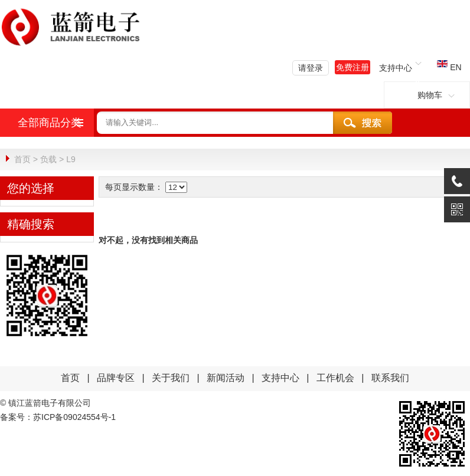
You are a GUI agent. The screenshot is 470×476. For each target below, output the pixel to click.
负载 (48, 159)
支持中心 (280, 377)
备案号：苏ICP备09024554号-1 (58, 416)
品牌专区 (116, 377)
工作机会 (335, 377)
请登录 (311, 68)
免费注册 (352, 67)
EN (449, 67)
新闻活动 (227, 377)
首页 (22, 159)
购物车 (427, 95)
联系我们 (390, 377)
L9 (71, 159)
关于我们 (171, 377)
